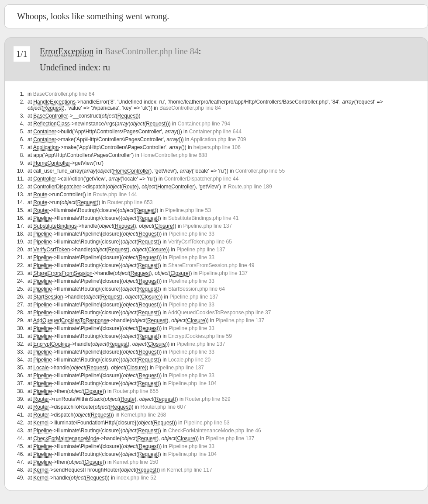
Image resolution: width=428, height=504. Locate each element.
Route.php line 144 (115, 195)
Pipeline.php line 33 (192, 234)
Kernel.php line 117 (189, 470)
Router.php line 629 (208, 399)
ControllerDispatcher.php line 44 (202, 179)
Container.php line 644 (215, 132)
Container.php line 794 (204, 124)
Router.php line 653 (130, 202)
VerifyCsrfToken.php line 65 (200, 242)
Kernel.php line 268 (143, 415)
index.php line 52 (136, 478)
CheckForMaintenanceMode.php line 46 (215, 431)
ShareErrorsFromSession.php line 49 (211, 265)
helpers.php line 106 (217, 147)
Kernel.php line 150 (136, 462)
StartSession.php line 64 (197, 289)
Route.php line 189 (250, 187)
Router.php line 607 (163, 407)
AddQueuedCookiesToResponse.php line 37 (219, 313)
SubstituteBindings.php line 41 (203, 218)
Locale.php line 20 (189, 360)
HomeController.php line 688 (174, 155)
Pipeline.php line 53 (188, 210)
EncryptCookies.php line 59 (200, 336)
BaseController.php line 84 (152, 51)
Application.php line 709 (218, 139)
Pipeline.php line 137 (208, 226)
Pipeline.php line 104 (192, 383)
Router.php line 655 (136, 391)
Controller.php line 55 (260, 171)
